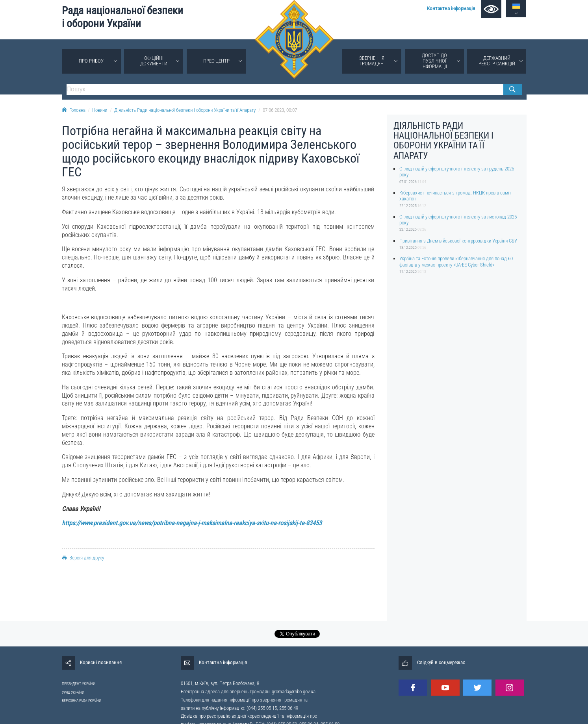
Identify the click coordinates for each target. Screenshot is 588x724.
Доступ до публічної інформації (434, 61)
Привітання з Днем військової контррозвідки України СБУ (458, 241)
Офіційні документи (154, 61)
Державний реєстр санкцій (497, 61)
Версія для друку (83, 558)
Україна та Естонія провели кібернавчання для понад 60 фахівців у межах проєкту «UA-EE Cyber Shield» (456, 261)
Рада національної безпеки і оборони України (122, 17)
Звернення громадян (372, 61)
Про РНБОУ (91, 61)
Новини (100, 110)
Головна (74, 110)
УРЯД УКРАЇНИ (73, 692)
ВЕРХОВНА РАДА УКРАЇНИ (82, 701)
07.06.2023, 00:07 (280, 110)
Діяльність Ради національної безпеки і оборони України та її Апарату (185, 110)
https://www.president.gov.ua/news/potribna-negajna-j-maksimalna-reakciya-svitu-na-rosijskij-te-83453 (192, 523)
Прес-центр (216, 61)
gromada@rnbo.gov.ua (294, 692)
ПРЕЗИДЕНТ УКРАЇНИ (79, 684)
